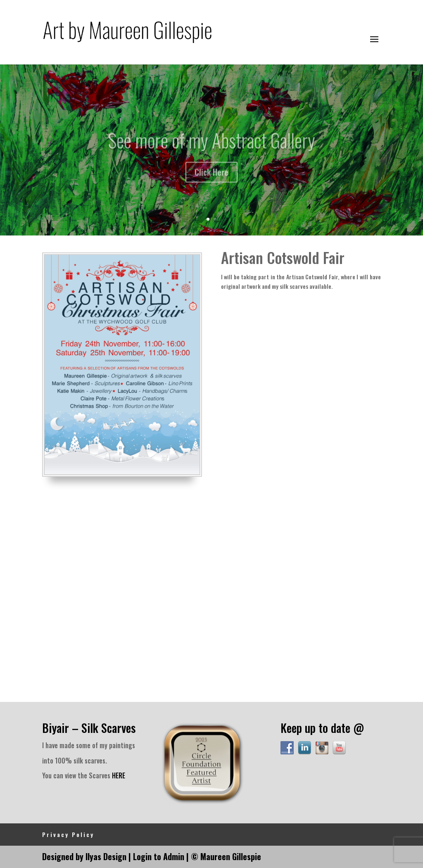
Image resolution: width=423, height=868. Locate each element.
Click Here (211, 177)
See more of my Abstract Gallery (211, 145)
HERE (119, 775)
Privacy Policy (68, 834)
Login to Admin (159, 856)
